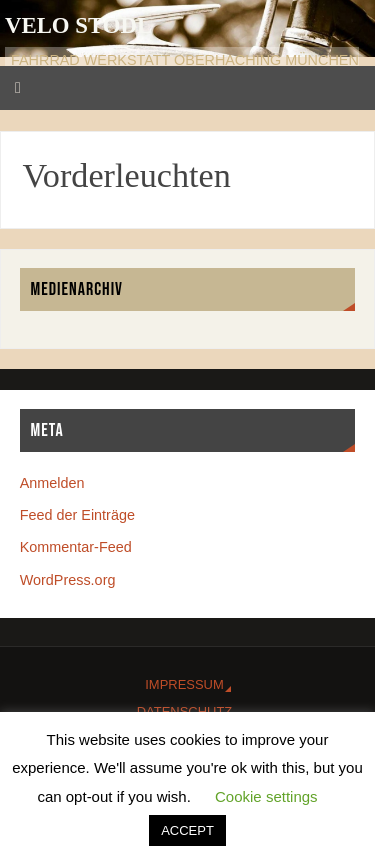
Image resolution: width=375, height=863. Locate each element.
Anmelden (52, 483)
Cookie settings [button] (266, 796)
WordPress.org (68, 580)
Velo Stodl (78, 25)
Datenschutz (184, 711)
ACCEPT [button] (187, 830)
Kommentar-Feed (76, 547)
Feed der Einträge (77, 515)
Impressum (184, 684)
